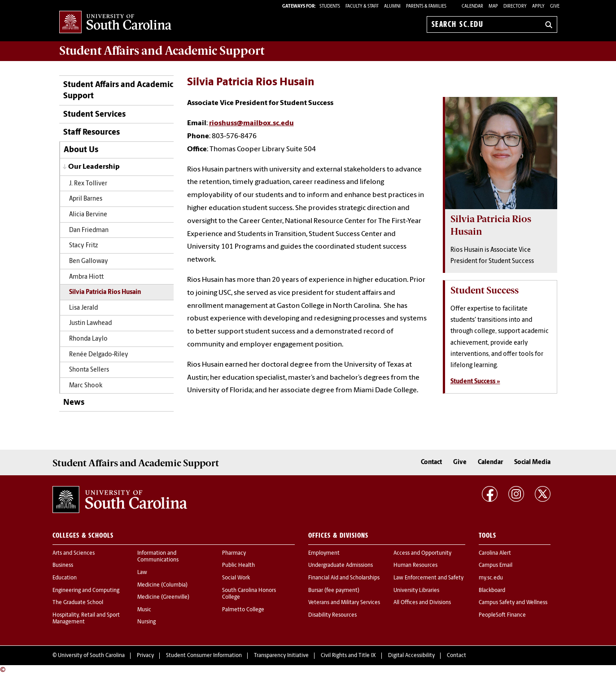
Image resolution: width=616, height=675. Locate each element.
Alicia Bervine (88, 215)
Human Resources (415, 565)
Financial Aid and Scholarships (344, 578)
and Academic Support (162, 51)
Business (63, 565)
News (74, 403)
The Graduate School (78, 603)
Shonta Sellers (89, 370)
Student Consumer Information (204, 656)
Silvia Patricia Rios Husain (105, 292)
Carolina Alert (495, 553)
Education (65, 578)
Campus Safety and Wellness (513, 603)
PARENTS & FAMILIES (426, 7)
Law (142, 573)
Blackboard (492, 591)
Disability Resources (332, 615)
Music (144, 610)
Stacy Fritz (83, 246)
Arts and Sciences (74, 553)
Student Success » (475, 382)
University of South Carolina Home (115, 23)
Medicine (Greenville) (163, 597)
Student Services (94, 115)
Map (493, 7)
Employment (324, 553)
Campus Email (496, 565)
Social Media (532, 462)
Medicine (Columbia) (162, 585)
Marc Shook (86, 386)
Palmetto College (243, 610)
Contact (431, 462)
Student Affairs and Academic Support (118, 91)
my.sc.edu (491, 578)
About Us (81, 150)
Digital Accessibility (411, 656)
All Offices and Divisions (422, 603)
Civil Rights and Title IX (348, 656)
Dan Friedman (89, 230)
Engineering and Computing (86, 591)
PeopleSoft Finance (502, 615)
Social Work (236, 578)
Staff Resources (92, 133)
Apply (538, 7)
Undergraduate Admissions (341, 565)
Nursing (146, 622)
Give (555, 7)
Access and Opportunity (422, 553)
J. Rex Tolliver (88, 184)
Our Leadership (94, 167)
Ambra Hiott (86, 277)
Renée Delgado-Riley (99, 355)
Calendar (472, 7)
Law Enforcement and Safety (428, 578)
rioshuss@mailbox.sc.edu (251, 123)
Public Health (238, 565)
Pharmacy (234, 553)
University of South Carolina (91, 656)
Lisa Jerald (83, 308)
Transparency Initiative (281, 656)
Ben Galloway (89, 261)
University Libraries (416, 591)
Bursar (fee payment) (334, 591)
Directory (515, 7)
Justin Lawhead (90, 323)
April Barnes (86, 199)
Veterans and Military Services (344, 603)
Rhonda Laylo (88, 339)
